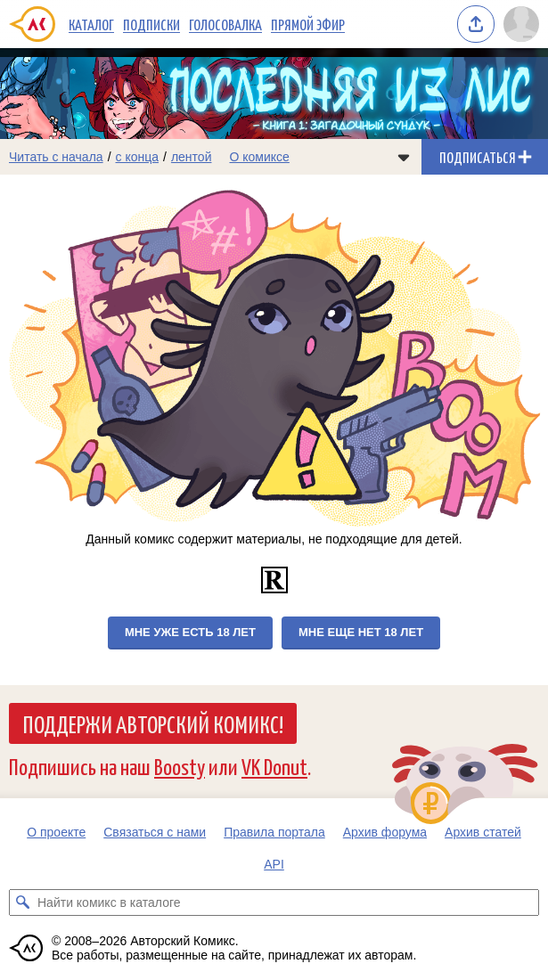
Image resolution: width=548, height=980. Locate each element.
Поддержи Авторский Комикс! (153, 723)
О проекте (56, 832)
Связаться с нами (155, 832)
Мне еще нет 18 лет (361, 632)
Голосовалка (225, 24)
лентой (192, 157)
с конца (138, 157)
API (274, 864)
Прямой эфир (308, 24)
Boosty (180, 766)
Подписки (151, 24)
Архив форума (385, 832)
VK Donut (274, 766)
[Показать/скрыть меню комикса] (404, 157)
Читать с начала (56, 157)
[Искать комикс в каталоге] (22, 902)
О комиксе (259, 157)
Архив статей (483, 832)
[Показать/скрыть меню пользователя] (521, 24)
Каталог (91, 24)
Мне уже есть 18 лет (190, 632)
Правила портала (274, 832)
